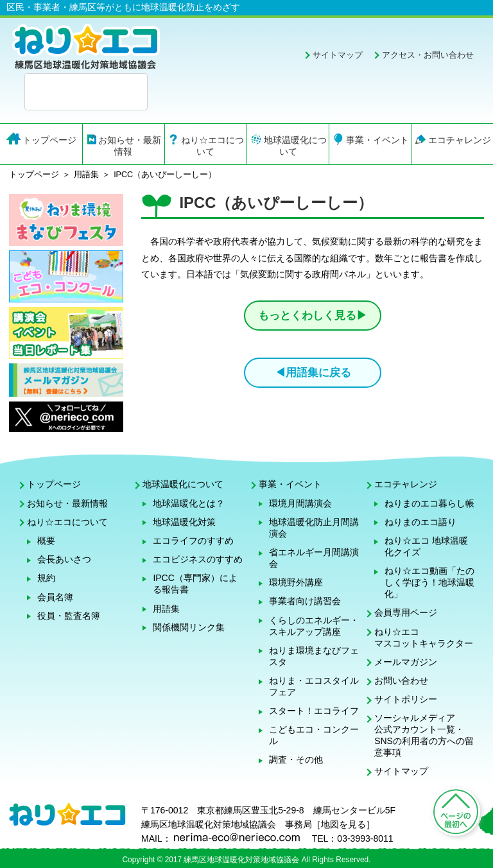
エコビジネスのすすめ (198, 559)
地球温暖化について (295, 146)
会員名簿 (55, 597)
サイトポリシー (406, 699)
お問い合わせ (401, 681)
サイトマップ (338, 55)
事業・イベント (377, 140)
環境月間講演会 (300, 503)
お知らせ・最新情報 (130, 146)
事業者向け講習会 (305, 601)
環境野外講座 (296, 582)
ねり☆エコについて (212, 146)
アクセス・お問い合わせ (428, 55)
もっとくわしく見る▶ (313, 316)
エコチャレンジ (460, 140)
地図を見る (343, 824)
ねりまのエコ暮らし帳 (429, 503)
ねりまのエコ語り (420, 522)
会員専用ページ (406, 612)
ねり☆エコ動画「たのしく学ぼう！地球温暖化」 (429, 582)
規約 (46, 578)
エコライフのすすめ (193, 541)
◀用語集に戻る (313, 373)
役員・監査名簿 (69, 616)
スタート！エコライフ (314, 711)
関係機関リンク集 (189, 627)
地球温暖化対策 (184, 522)
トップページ (49, 140)
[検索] (69, 92)
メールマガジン (406, 662)
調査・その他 (296, 759)
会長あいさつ (64, 559)
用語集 (86, 175)
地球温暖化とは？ (189, 503)
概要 (46, 541)
